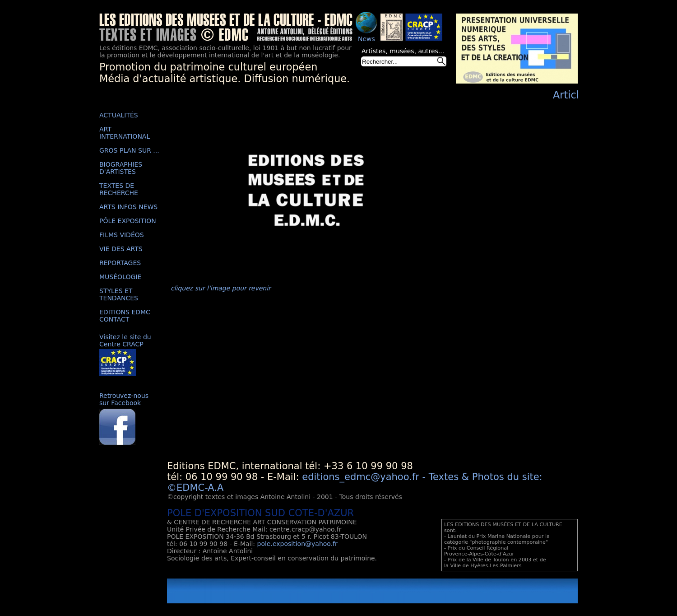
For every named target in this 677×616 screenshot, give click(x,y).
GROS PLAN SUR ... (129, 150)
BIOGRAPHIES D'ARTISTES (121, 168)
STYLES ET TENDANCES (119, 294)
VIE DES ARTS (121, 249)
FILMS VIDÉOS (122, 235)
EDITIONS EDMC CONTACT (125, 316)
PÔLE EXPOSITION (128, 221)
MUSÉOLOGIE (120, 277)
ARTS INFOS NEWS (128, 207)
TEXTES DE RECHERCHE (119, 189)
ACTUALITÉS (119, 115)
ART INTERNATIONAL (125, 133)
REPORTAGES (120, 263)
